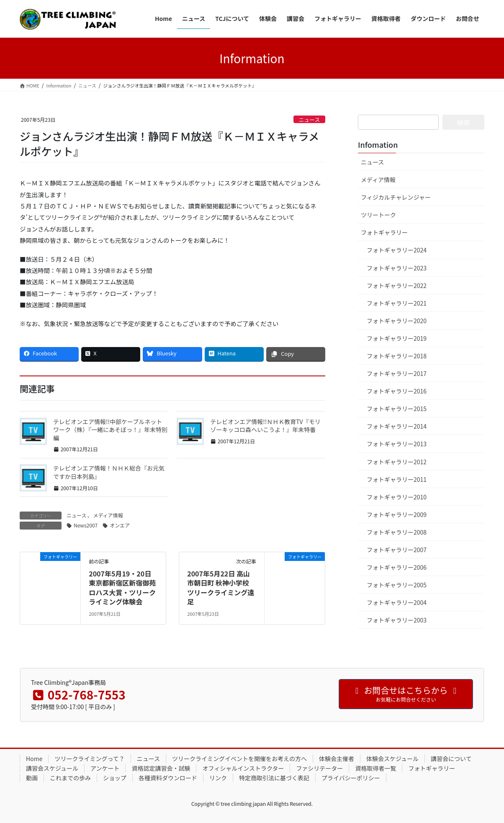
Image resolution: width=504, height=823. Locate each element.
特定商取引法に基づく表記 (274, 778)
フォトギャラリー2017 (397, 373)
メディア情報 (108, 515)
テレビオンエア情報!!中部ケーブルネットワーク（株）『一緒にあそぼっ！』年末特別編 (110, 430)
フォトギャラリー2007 (397, 550)
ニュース (310, 120)
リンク (218, 778)
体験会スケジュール (392, 759)
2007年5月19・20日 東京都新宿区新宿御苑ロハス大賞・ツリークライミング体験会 (122, 588)
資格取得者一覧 (375, 768)
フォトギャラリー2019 (397, 338)
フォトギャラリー (384, 232)
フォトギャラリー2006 (397, 567)
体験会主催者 (337, 759)
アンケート (105, 768)
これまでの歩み (70, 778)
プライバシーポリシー (351, 778)
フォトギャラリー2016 (397, 391)
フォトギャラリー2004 (397, 602)
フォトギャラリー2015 (397, 409)
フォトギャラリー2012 (397, 462)
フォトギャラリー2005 (397, 585)
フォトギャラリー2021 (397, 303)
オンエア (120, 525)
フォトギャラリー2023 (397, 268)
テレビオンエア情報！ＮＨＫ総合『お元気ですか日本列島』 (109, 472)
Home (34, 759)
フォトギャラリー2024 (397, 250)
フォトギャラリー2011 (397, 479)
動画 (32, 778)
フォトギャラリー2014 (397, 426)
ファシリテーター (319, 768)
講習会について (451, 759)
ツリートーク (378, 215)
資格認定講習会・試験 (161, 768)
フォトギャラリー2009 (397, 514)
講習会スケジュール (52, 768)
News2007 (86, 525)
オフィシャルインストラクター (243, 768)
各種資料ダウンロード (168, 778)
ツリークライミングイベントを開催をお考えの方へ (239, 759)
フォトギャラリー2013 (397, 444)
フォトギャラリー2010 (397, 497)
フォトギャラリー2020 (397, 321)
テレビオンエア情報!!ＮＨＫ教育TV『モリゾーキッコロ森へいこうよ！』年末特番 (265, 426)
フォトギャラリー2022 (397, 285)
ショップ (115, 778)
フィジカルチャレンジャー (396, 197)
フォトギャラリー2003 (397, 620)
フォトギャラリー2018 (397, 356)
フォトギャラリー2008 (397, 532)
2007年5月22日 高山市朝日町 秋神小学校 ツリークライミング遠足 (221, 588)
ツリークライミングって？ (89, 759)
